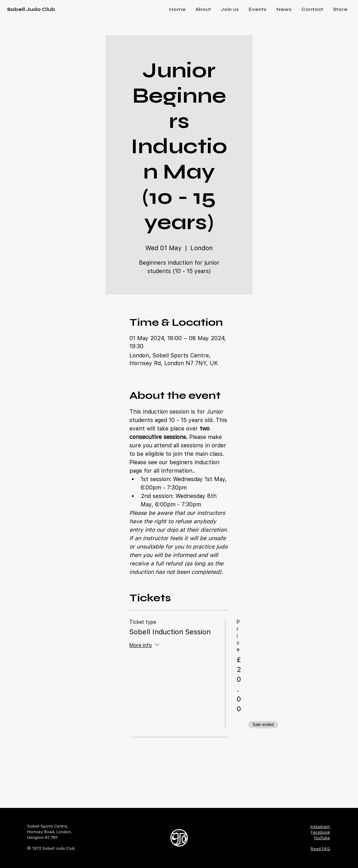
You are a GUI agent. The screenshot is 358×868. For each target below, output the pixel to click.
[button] (203, 9)
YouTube (322, 838)
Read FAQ (320, 849)
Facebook (320, 832)
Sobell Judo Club (31, 9)
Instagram (320, 827)
